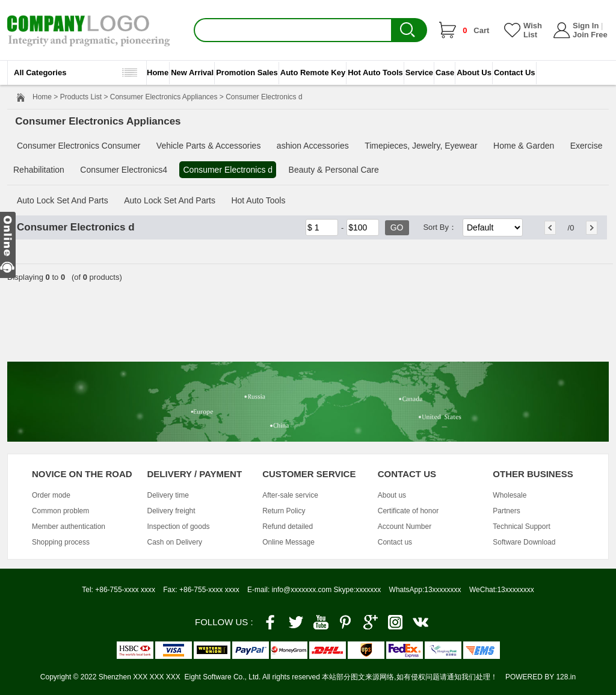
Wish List (533, 30)
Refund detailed (288, 527)
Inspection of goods (179, 527)
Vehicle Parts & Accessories (209, 146)
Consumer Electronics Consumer (79, 146)
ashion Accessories (313, 146)
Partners (506, 511)
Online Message (288, 542)
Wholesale (510, 495)
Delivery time (168, 495)
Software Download (524, 542)
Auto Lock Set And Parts (63, 200)
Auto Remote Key (313, 73)
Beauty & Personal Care (334, 170)
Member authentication (69, 527)
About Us (474, 73)
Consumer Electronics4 (124, 170)
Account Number (405, 527)
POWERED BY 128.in (541, 677)
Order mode (51, 495)
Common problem (60, 511)
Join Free (590, 35)
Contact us (395, 542)
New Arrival (192, 73)
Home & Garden (524, 146)
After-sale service (290, 495)
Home (158, 73)
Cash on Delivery (175, 542)
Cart (476, 30)
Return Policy (284, 511)
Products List (81, 97)
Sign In (586, 26)
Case (445, 73)
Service (419, 73)
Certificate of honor (408, 511)
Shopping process (61, 542)
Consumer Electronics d (228, 170)
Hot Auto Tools (375, 73)
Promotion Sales (247, 73)
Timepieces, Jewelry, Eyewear (421, 146)
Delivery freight (171, 511)
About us (392, 495)
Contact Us (515, 73)
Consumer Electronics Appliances (164, 97)
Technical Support (521, 527)
